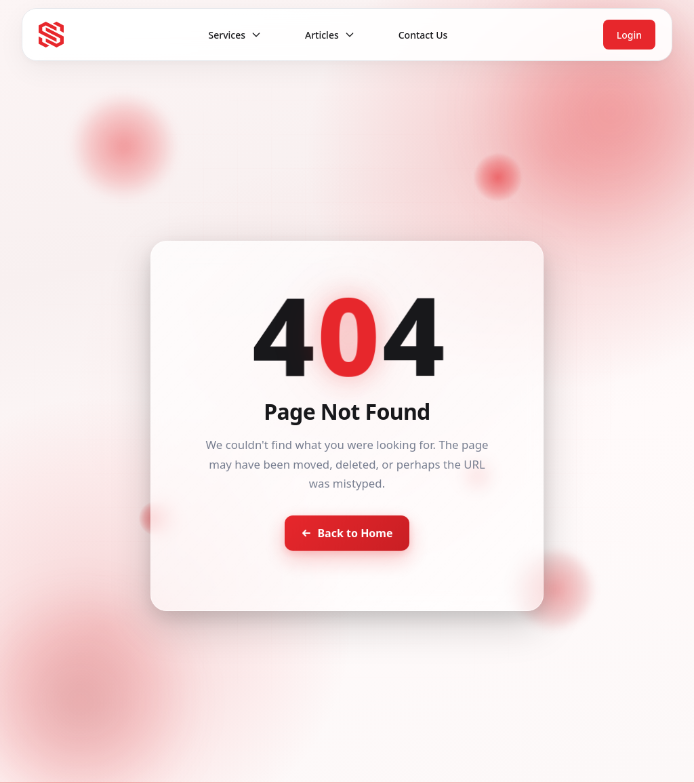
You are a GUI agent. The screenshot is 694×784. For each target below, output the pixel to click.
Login (629, 35)
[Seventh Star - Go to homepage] (51, 34)
